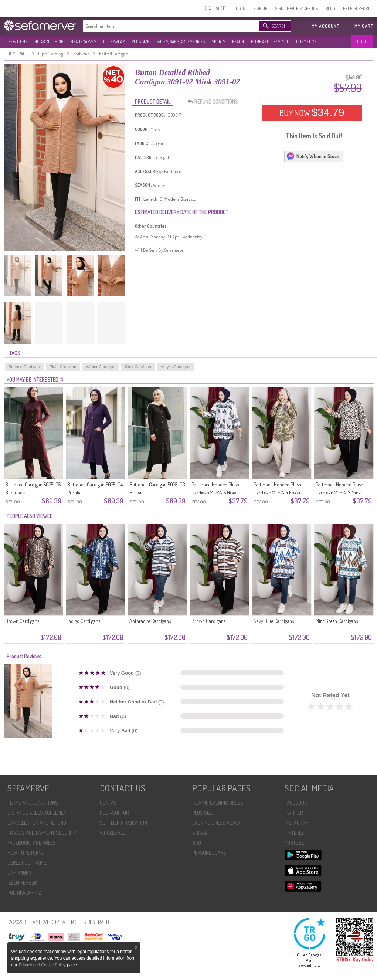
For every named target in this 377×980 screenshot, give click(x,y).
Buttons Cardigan (24, 367)
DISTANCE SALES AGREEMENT (38, 813)
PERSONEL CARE (209, 853)
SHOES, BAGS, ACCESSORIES (181, 42)
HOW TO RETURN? (25, 853)
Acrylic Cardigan (176, 367)
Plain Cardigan (63, 367)
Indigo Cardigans (84, 621)
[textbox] (163, 26)
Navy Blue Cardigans (274, 621)
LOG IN (240, 8)
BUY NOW (312, 112)
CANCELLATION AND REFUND (37, 823)
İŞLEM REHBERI (23, 883)
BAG (197, 843)
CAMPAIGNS (20, 873)
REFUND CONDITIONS (215, 102)
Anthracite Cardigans (150, 621)
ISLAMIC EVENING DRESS (218, 803)
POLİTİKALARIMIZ (24, 893)
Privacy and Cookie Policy (43, 965)
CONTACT (110, 803)
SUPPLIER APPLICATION (123, 823)
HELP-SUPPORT (356, 8)
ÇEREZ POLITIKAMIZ (27, 863)
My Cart (364, 26)
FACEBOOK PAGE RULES (32, 843)
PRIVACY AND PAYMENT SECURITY (42, 833)
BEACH (238, 42)
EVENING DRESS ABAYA (216, 823)
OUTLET (362, 42)
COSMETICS (306, 42)
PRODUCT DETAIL (153, 101)
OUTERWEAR (114, 42)
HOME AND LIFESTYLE (270, 42)
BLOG (330, 8)
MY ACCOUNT (325, 26)
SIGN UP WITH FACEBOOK (296, 8)
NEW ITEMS (18, 42)
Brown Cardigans (22, 621)
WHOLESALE (113, 833)
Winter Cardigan (100, 367)
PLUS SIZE (140, 42)
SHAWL (200, 833)
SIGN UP (260, 8)
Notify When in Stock (313, 156)
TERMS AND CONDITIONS (33, 803)
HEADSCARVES (83, 42)
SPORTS (218, 42)
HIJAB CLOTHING (49, 42)
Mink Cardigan (138, 367)
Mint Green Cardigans (337, 621)
